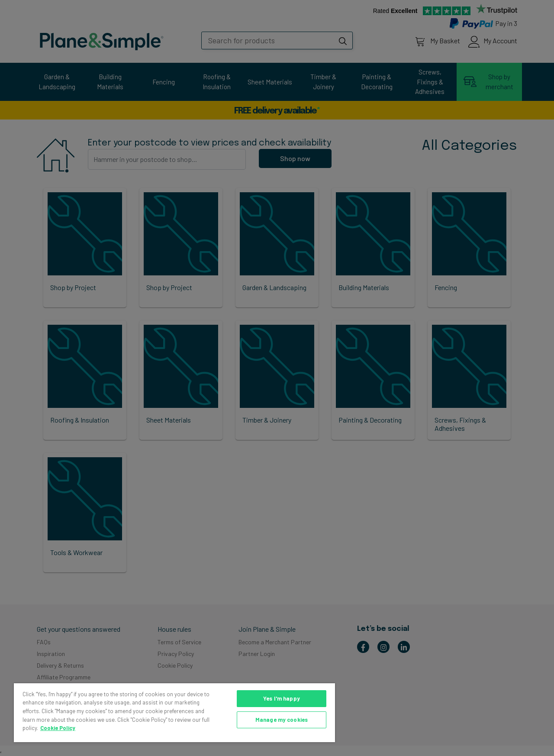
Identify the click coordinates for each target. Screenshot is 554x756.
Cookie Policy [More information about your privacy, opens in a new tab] (58, 728)
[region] (174, 713)
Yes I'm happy (282, 698)
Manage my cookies (282, 720)
